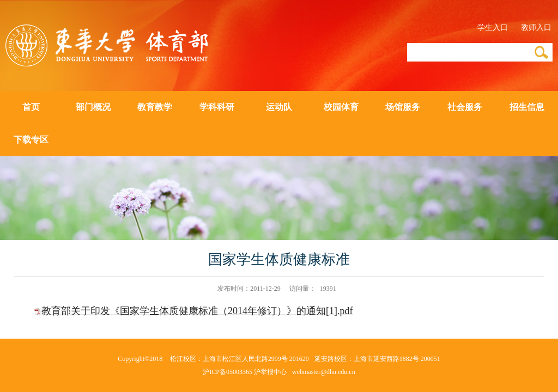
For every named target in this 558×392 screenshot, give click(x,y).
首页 (31, 107)
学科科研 (217, 107)
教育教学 (155, 107)
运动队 (279, 107)
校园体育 (341, 107)
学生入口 (493, 27)
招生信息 (527, 107)
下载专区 (31, 140)
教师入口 (536, 27)
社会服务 (465, 107)
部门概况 (93, 107)
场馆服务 (403, 107)
